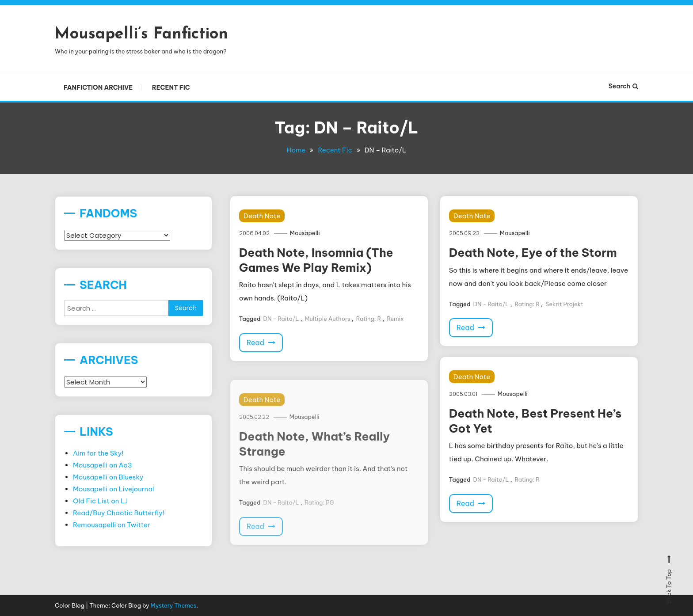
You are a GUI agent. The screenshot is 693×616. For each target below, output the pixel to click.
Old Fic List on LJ (100, 501)
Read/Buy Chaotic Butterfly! (119, 513)
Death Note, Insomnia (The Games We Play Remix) (316, 260)
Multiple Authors (328, 319)
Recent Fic (171, 87)
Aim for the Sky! (98, 453)
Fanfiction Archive (98, 87)
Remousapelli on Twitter (112, 525)
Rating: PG (320, 510)
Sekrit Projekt (564, 304)
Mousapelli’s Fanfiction (141, 34)
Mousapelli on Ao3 (103, 465)
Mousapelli (305, 233)
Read (261, 342)
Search (623, 86)
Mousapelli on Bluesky (108, 477)
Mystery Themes (174, 605)
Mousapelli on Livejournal (114, 489)
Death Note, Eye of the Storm (533, 253)
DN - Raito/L (281, 319)
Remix (395, 319)
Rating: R (369, 319)
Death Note (262, 216)
